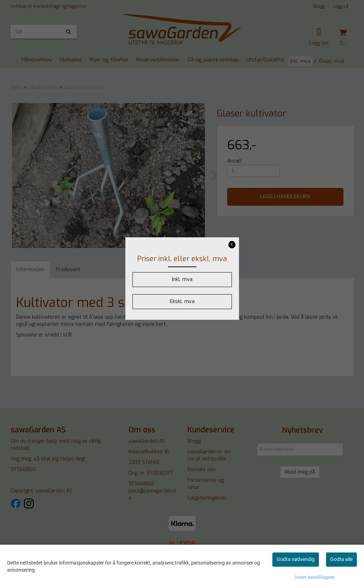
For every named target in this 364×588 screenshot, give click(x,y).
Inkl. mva (182, 279)
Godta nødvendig (296, 559)
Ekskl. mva (182, 301)
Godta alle (341, 559)
